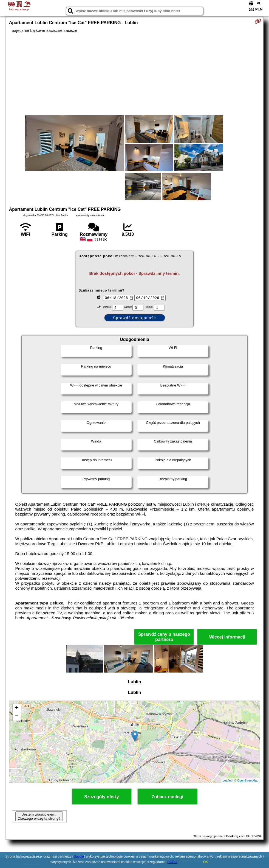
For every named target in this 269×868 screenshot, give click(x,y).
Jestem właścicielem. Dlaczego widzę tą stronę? (39, 816)
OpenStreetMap (248, 780)
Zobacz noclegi (168, 797)
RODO (172, 862)
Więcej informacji (227, 637)
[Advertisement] (135, 74)
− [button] (17, 716)
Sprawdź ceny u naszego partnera (164, 637)
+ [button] (17, 708)
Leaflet (227, 780)
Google (79, 856)
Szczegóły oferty (101, 797)
